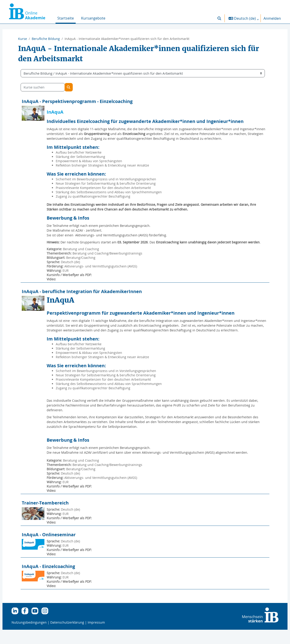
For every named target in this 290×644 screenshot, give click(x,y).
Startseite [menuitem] (66, 18)
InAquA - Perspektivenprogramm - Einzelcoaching (86, 101)
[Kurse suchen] (51, 87)
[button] (219, 18)
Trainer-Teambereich (54, 517)
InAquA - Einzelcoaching (57, 581)
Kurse (23, 39)
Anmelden (272, 18)
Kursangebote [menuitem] (93, 18)
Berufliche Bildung (46, 39)
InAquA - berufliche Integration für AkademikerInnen (90, 301)
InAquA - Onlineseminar (57, 549)
